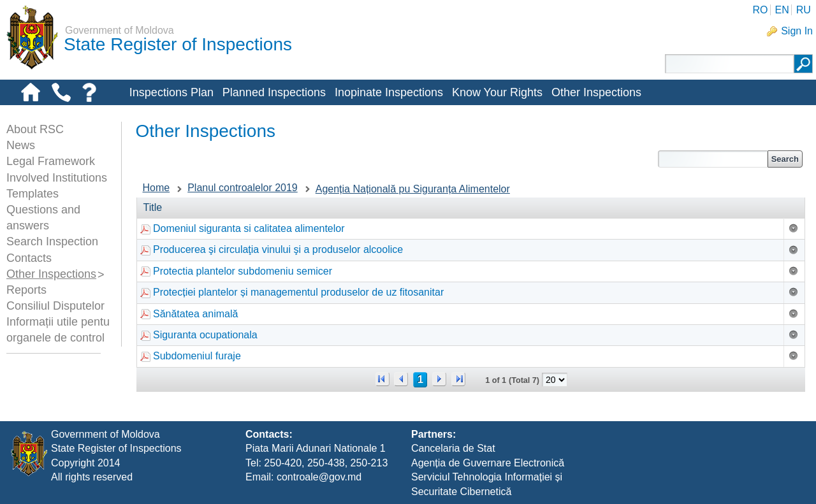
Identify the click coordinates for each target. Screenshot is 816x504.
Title (153, 207)
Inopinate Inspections (389, 92)
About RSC (35, 129)
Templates (33, 194)
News (21, 145)
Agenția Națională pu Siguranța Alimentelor (413, 189)
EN (782, 10)
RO (760, 10)
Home (157, 188)
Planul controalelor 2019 (243, 188)
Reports (26, 290)
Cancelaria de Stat (453, 448)
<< (382, 379)
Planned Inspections (274, 92)
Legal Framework (51, 161)
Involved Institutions (57, 178)
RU (804, 10)
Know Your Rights (497, 92)
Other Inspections (596, 92)
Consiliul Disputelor (55, 306)
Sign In (797, 31)
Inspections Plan (171, 92)
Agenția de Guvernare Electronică (488, 463)
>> (458, 379)
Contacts (29, 258)
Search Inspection (52, 241)
